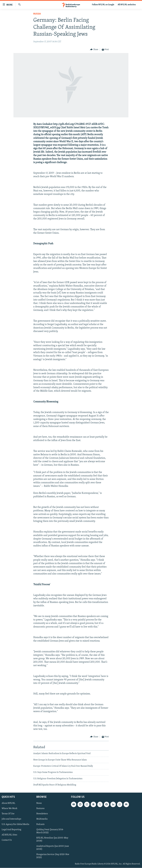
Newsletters (42, 814)
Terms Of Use (8, 814)
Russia (37, 14)
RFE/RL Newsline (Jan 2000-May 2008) (52, 839)
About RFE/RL (8, 803)
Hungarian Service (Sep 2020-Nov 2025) (53, 856)
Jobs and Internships (11, 819)
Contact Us (7, 840)
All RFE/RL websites (127, 5)
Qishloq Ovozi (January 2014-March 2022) (50, 831)
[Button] (94, 50)
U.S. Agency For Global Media (15, 824)
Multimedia (42, 819)
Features (40, 809)
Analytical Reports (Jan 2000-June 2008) (53, 848)
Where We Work (9, 809)
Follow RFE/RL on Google (103, 5)
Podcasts (40, 824)
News (39, 803)
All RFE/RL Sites (9, 835)
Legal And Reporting (11, 830)
